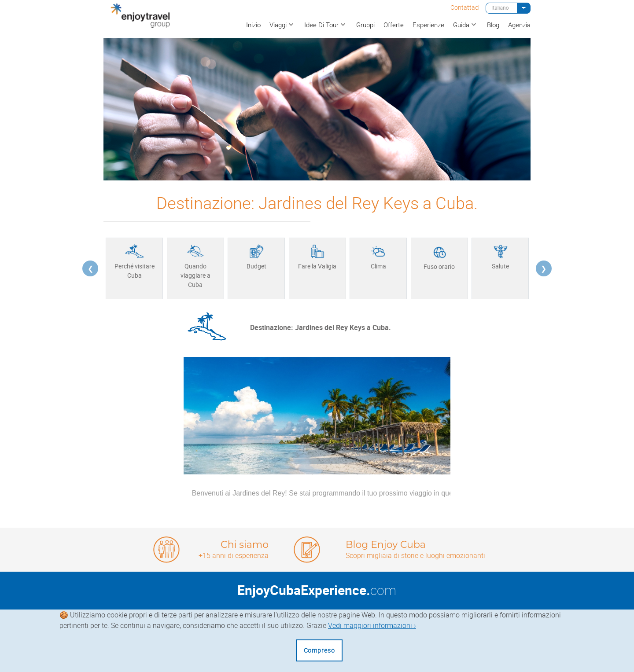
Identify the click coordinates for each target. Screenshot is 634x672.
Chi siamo (245, 544)
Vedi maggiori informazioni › (372, 625)
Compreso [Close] (319, 650)
